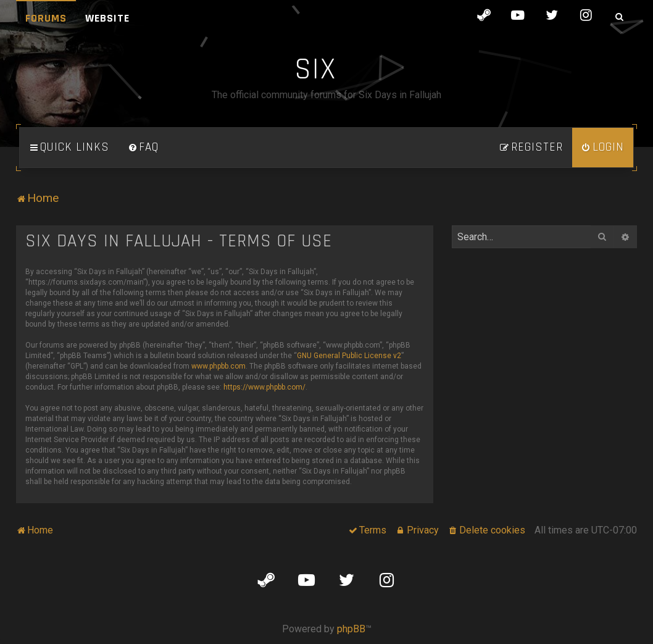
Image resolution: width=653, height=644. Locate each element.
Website (107, 18)
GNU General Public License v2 (349, 356)
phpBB (351, 629)
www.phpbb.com (218, 366)
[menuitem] (143, 148)
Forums (46, 18)
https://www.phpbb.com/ (264, 387)
